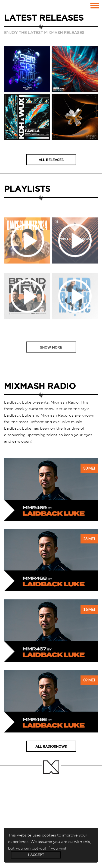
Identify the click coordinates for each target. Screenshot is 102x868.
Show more (51, 354)
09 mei (89, 680)
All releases (51, 160)
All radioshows (51, 746)
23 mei (89, 539)
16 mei (89, 609)
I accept (36, 855)
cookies (49, 835)
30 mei (89, 468)
